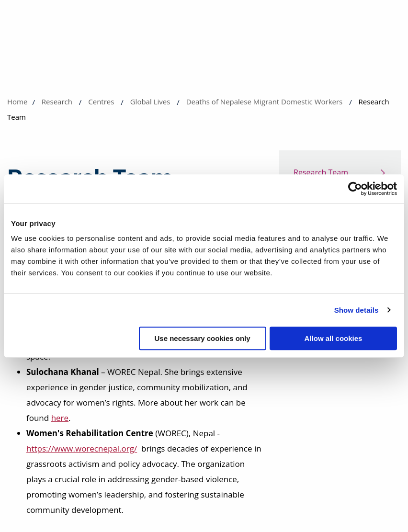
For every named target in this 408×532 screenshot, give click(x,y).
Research (57, 102)
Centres (101, 102)
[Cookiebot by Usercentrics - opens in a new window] (355, 189)
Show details (357, 310)
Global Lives (150, 102)
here (60, 418)
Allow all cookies (334, 338)
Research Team (321, 172)
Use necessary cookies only (202, 338)
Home (17, 102)
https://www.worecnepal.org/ (82, 448)
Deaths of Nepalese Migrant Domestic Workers (265, 102)
